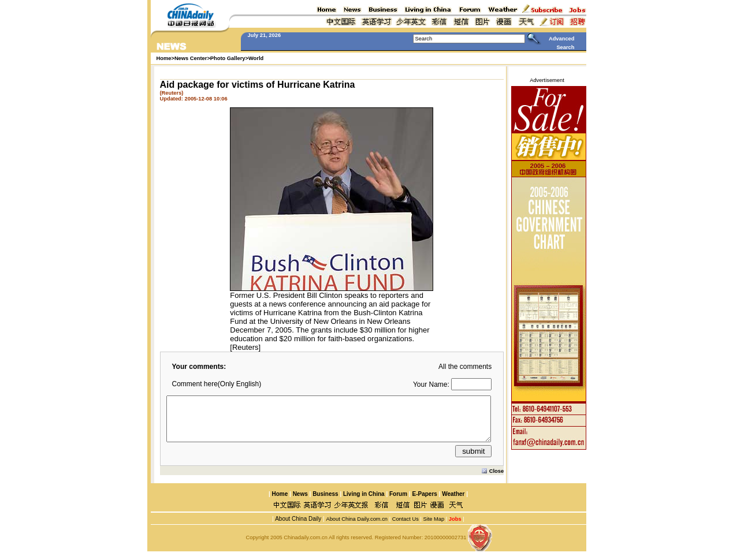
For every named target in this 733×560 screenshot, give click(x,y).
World (256, 58)
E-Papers (424, 503)
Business (325, 503)
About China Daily (297, 527)
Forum (398, 503)
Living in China (364, 503)
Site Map (434, 528)
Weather (452, 503)
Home (280, 503)
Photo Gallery (228, 58)
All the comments (465, 367)
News (300, 503)
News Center (191, 58)
